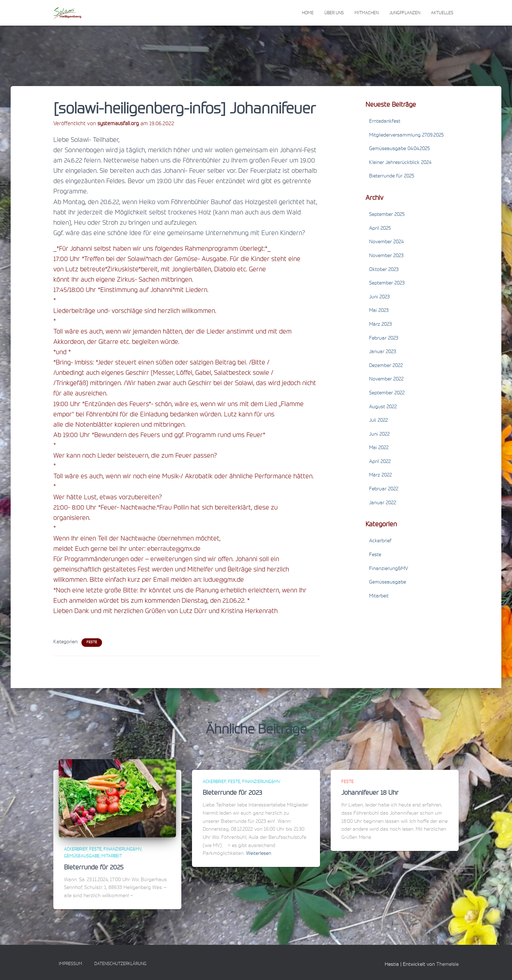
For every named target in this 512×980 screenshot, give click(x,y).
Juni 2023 (379, 297)
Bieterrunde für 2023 (232, 793)
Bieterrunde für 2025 (392, 176)
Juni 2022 (379, 435)
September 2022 (387, 393)
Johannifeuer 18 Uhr (370, 793)
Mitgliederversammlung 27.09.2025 (406, 135)
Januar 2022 (383, 503)
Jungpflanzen (405, 13)
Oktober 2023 (384, 270)
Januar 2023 (383, 352)
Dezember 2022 (386, 366)
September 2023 (387, 283)
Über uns (334, 13)
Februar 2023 (384, 339)
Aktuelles (442, 13)
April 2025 (380, 229)
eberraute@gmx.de (174, 549)
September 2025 (387, 215)
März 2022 (380, 475)
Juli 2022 (378, 421)
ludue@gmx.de (224, 580)
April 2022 (380, 462)
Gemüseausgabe (388, 582)
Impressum (70, 964)
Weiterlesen (259, 854)
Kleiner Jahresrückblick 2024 (400, 163)
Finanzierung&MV (389, 569)
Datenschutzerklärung (120, 964)
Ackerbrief (380, 541)
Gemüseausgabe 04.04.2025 (399, 149)
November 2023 (386, 256)
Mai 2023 (379, 311)
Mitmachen (367, 13)
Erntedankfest (385, 122)
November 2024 (386, 242)
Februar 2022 (384, 489)
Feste (92, 643)
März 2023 (380, 325)
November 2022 (386, 379)
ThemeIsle (447, 965)
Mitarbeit (379, 596)
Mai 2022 (379, 448)
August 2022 (383, 407)
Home (308, 13)
